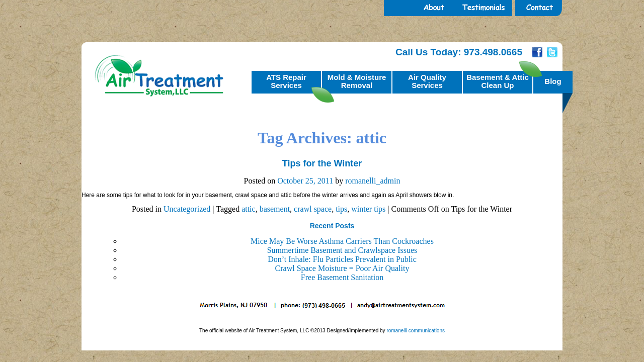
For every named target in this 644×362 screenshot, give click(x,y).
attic (249, 209)
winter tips (368, 209)
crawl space (313, 209)
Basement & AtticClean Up (498, 81)
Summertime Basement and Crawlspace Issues (342, 250)
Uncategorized (187, 209)
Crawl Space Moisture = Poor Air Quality (342, 268)
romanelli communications (416, 331)
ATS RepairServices (286, 81)
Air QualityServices (427, 81)
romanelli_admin (373, 181)
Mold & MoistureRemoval (357, 81)
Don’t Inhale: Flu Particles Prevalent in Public (342, 259)
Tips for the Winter (322, 163)
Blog (553, 81)
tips (341, 209)
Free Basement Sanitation (342, 277)
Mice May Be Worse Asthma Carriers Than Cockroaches (342, 241)
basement (275, 209)
